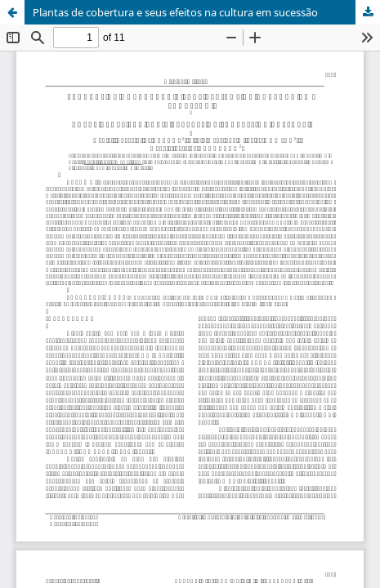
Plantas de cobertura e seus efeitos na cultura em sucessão (175, 12)
